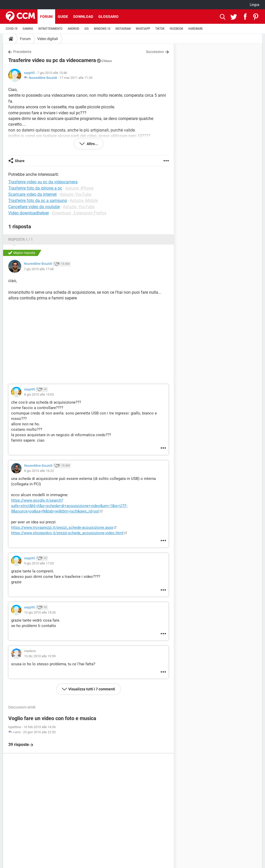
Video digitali (47, 39)
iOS (86, 29)
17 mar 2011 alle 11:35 (76, 78)
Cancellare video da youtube (34, 207)
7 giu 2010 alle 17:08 (39, 269)
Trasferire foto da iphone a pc (35, 188)
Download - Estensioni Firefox (79, 213)
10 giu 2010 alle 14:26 (40, 612)
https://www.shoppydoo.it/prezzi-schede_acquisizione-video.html (67, 533)
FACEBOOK (176, 29)
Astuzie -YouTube (76, 194)
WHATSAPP (143, 29)
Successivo (155, 52)
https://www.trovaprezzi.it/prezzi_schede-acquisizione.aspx (62, 527)
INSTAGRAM (123, 29)
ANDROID (74, 29)
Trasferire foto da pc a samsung (38, 201)
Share (20, 161)
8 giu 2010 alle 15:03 (39, 394)
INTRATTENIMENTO (50, 29)
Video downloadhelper (29, 213)
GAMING (28, 29)
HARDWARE (196, 29)
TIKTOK (160, 29)
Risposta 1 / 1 (21, 239)
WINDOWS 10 (102, 29)
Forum (46, 17)
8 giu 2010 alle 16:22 (39, 471)
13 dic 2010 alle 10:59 (40, 656)
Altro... (92, 144)
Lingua (255, 5)
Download (83, 17)
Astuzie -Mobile (84, 201)
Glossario (108, 17)
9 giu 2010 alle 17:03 (39, 563)
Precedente (22, 52)
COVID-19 (12, 29)
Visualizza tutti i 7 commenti (92, 689)
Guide (63, 17)
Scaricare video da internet (32, 194)
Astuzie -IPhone (79, 188)
